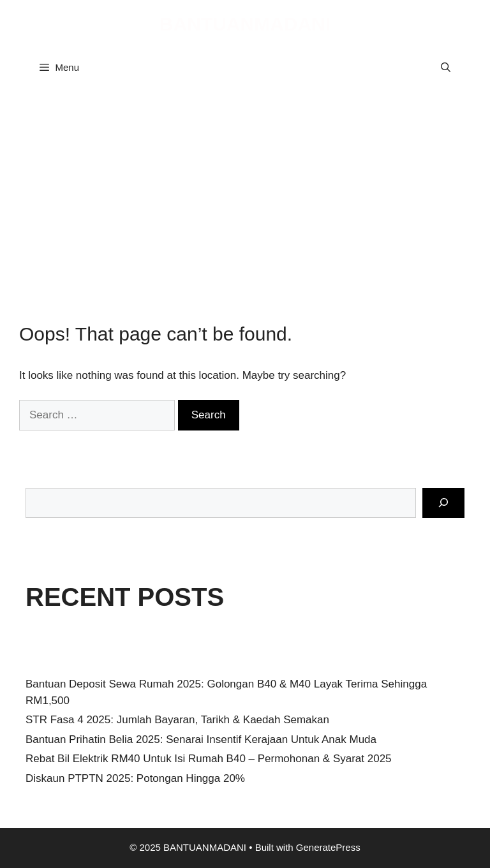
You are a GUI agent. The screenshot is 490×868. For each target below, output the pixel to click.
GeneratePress (328, 847)
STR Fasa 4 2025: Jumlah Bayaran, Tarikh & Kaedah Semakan (177, 720)
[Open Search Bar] (446, 68)
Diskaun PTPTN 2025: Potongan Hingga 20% (135, 778)
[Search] (443, 503)
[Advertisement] (245, 195)
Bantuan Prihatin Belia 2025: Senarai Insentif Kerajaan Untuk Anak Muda (201, 739)
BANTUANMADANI (245, 24)
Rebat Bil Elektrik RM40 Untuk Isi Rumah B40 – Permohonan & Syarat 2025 (209, 759)
